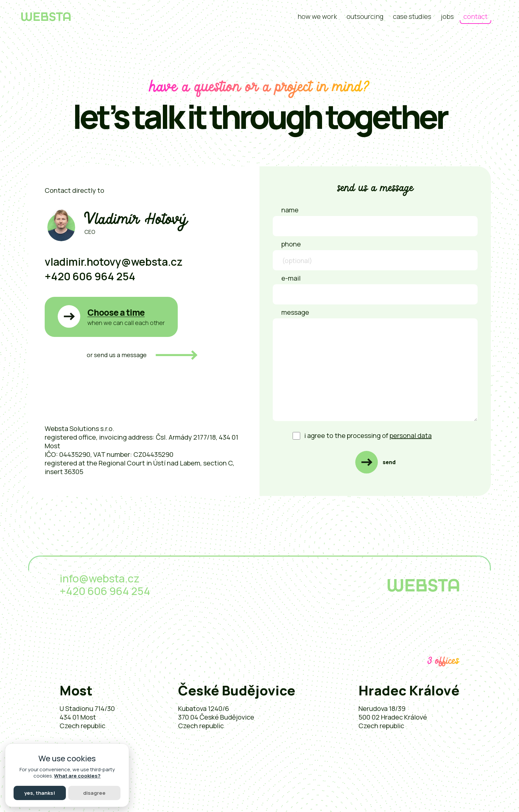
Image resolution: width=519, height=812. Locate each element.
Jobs (447, 16)
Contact (475, 16)
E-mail (291, 278)
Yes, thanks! (40, 793)
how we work (317, 16)
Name (290, 210)
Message (295, 312)
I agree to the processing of (362, 435)
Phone (291, 244)
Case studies (412, 16)
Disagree (94, 793)
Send (389, 462)
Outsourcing (365, 16)
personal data (411, 435)
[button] (111, 317)
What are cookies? (77, 776)
